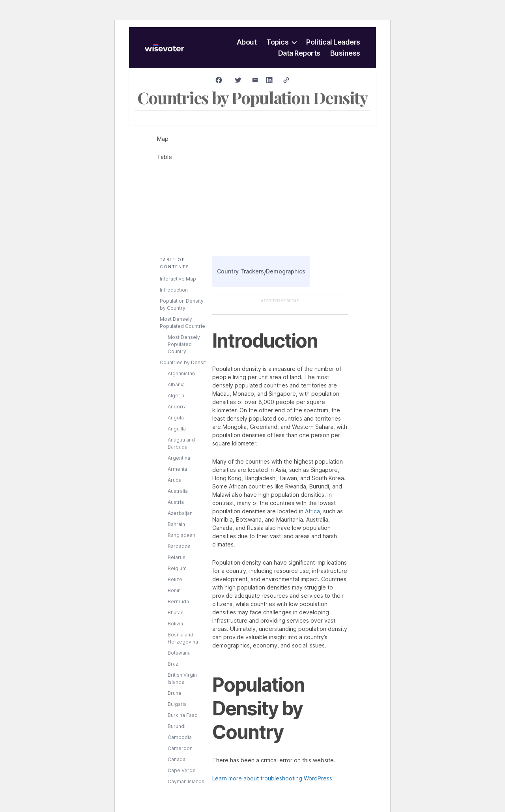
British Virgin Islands (182, 678)
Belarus (177, 557)
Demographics (286, 271)
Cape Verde (182, 770)
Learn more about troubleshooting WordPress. (273, 778)
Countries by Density (184, 362)
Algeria (176, 396)
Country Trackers (240, 271)
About (247, 42)
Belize (175, 579)
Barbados (179, 546)
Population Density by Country (182, 304)
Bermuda (178, 602)
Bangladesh (181, 535)
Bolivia (175, 624)
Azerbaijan (180, 513)
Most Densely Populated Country (184, 344)
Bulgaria (177, 704)
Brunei (175, 693)
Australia (178, 491)
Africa (312, 511)
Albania (176, 384)
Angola (176, 418)
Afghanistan (181, 373)
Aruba (175, 480)
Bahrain (176, 524)
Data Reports (299, 53)
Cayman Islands (186, 781)
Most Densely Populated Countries (184, 323)
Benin (174, 590)
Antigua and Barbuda (181, 443)
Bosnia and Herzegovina (183, 638)
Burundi (177, 726)
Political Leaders (333, 42)
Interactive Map (178, 279)
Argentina (179, 458)
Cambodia (180, 737)
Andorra (177, 407)
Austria (176, 502)
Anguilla (177, 429)
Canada (177, 759)
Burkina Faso (183, 715)
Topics (277, 42)
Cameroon (180, 748)
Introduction (174, 290)
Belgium (177, 568)
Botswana (179, 653)
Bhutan (176, 613)
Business (345, 53)
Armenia (177, 469)
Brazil (174, 664)
